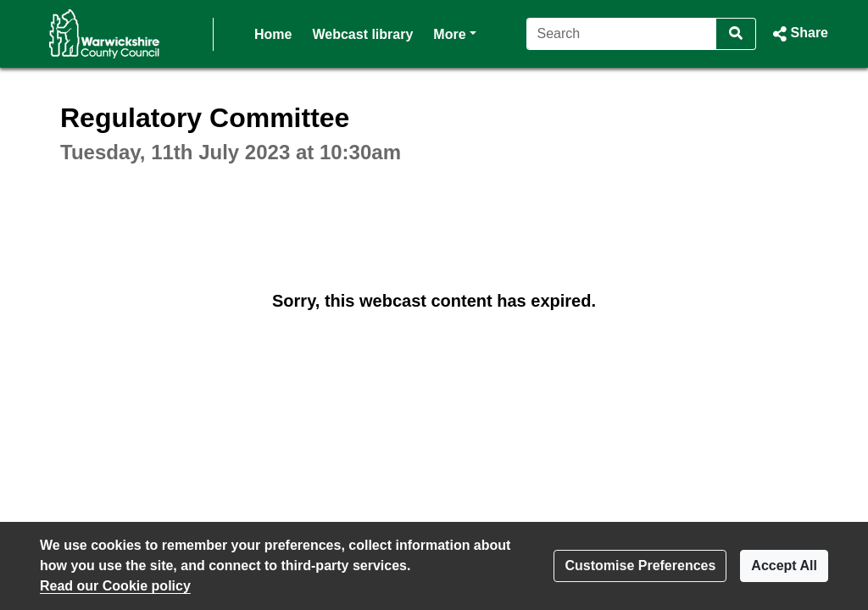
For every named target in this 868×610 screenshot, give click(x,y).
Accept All (784, 566)
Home (273, 34)
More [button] (454, 33)
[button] (799, 34)
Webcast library (362, 34)
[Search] (622, 34)
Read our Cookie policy (115, 586)
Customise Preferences (640, 566)
